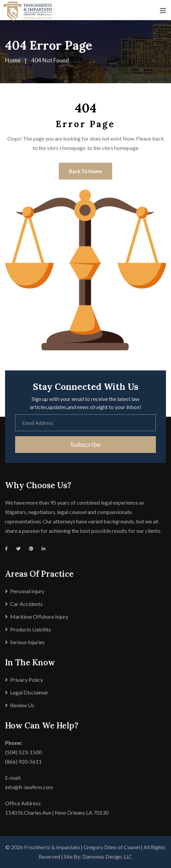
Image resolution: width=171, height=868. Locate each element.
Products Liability (31, 629)
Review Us (22, 705)
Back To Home (85, 171)
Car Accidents (26, 604)
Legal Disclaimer (29, 692)
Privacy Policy (27, 680)
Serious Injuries (27, 642)
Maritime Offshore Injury (39, 617)
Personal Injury (27, 591)
